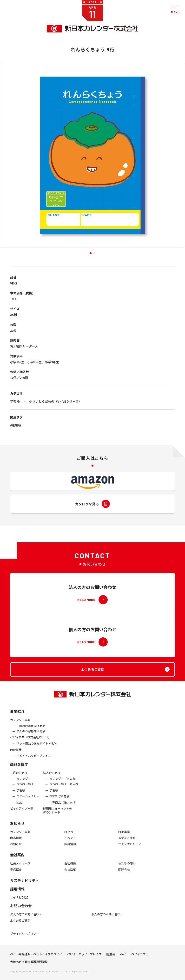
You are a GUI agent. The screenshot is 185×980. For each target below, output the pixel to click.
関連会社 (124, 873)
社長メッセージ (20, 866)
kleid (20, 806)
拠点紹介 (16, 873)
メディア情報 (127, 841)
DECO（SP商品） (61, 799)
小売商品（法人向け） (64, 806)
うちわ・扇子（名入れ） (65, 787)
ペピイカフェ (140, 955)
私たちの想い (127, 866)
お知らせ (17, 826)
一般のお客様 (19, 776)
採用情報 (70, 847)
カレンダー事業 (20, 723)
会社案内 (17, 858)
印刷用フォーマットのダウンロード (58, 813)
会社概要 (70, 866)
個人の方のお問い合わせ (107, 917)
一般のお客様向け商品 (31, 729)
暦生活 (111, 955)
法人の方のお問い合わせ (26, 917)
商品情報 (16, 841)
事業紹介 (17, 714)
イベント (70, 841)
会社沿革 (70, 873)
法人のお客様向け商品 (31, 734)
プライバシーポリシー (25, 937)
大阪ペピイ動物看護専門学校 (29, 963)
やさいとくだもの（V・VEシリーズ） (55, 401)
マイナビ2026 (19, 900)
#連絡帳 (16, 425)
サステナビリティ (130, 847)
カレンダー (24, 782)
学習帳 (15, 401)
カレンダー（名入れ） (64, 782)
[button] (91, 253)
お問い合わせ (21, 909)
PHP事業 (16, 753)
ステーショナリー (28, 799)
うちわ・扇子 (25, 787)
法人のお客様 (52, 776)
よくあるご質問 (20, 924)
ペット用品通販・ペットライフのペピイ (36, 955)
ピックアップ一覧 (22, 812)
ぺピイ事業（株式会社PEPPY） (31, 740)
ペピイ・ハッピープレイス (34, 759)
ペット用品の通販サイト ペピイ (37, 746)
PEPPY (69, 835)
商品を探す (19, 767)
